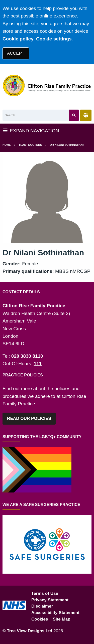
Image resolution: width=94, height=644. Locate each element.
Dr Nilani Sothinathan (67, 145)
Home (7, 145)
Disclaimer (42, 606)
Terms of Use (45, 593)
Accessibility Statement (55, 613)
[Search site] (74, 115)
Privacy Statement (50, 600)
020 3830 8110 (27, 356)
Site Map (62, 619)
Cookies (40, 619)
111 (38, 364)
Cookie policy (18, 39)
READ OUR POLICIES (29, 418)
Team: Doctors (30, 145)
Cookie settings (54, 39)
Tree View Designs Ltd (29, 631)
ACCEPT (16, 53)
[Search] (36, 115)
